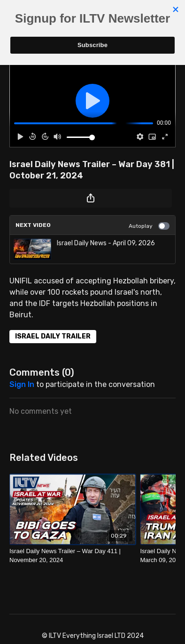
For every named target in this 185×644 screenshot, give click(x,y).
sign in (22, 384)
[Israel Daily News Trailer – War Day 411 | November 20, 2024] (73, 556)
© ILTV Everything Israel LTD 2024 (93, 636)
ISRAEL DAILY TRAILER (53, 336)
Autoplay (149, 226)
